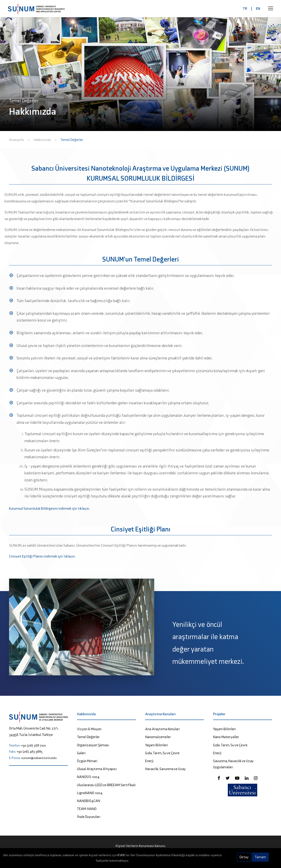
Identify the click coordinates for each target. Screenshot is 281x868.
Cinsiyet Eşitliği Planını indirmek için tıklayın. (42, 556)
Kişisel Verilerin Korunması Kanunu (140, 846)
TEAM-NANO (87, 809)
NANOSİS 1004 (88, 777)
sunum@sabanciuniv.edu (39, 758)
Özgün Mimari (87, 761)
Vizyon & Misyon (89, 729)
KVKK (121, 855)
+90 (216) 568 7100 (34, 745)
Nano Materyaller (226, 737)
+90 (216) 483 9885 (30, 752)
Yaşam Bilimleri (157, 745)
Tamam (260, 857)
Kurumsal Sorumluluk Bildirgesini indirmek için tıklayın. (49, 508)
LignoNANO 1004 (90, 793)
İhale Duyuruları (89, 817)
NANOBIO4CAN (89, 801)
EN (258, 8)
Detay (244, 857)
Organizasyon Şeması (93, 745)
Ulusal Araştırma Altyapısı (97, 769)
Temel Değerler (88, 737)
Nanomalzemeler (158, 737)
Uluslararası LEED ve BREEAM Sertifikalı (106, 785)
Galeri (81, 753)
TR (245, 8)
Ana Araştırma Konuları (162, 729)
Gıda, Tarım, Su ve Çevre (162, 753)
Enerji (149, 761)
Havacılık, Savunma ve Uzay (165, 769)
